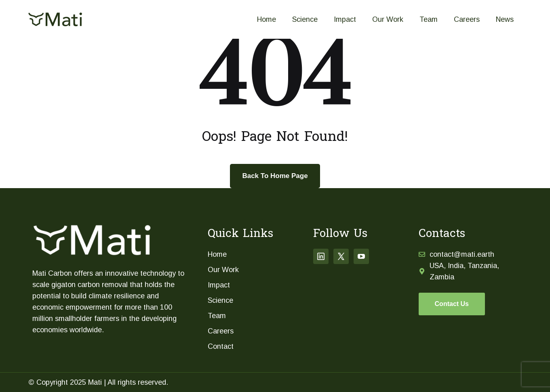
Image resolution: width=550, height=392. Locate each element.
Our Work (388, 19)
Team (429, 19)
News (505, 19)
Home (267, 19)
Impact (345, 19)
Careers (467, 19)
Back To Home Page (275, 176)
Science (305, 19)
